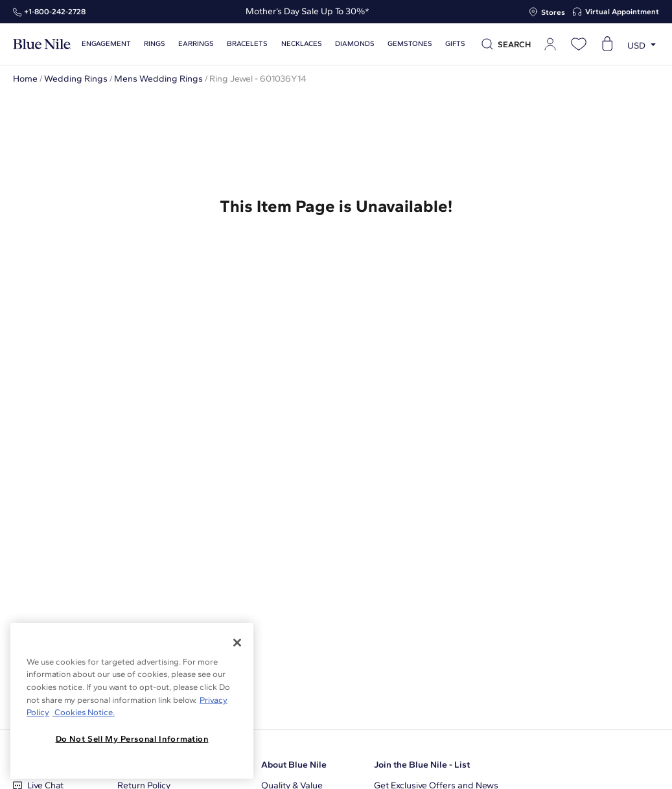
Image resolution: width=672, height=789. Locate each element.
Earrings (196, 44)
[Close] (237, 643)
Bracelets (247, 44)
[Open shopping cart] (607, 44)
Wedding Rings (76, 79)
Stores (553, 12)
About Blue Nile (294, 765)
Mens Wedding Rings (158, 79)
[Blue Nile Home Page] (42, 44)
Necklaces (302, 44)
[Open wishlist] (579, 44)
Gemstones (410, 44)
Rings (155, 44)
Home (25, 79)
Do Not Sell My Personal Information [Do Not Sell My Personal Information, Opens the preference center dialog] (132, 739)
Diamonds (355, 44)
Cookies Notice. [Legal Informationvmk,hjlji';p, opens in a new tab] (84, 712)
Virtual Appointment (622, 12)
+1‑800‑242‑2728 (55, 12)
